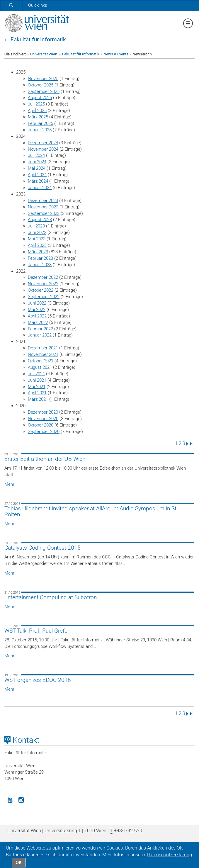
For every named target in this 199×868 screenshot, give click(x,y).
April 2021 (37, 393)
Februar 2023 (40, 258)
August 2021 (40, 367)
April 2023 (37, 245)
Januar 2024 (40, 188)
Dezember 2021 (43, 348)
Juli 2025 (36, 104)
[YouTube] (10, 799)
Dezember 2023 (43, 201)
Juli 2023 (36, 226)
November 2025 (43, 79)
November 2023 (43, 207)
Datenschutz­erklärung (169, 855)
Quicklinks (38, 5)
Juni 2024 (37, 162)
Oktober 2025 (41, 85)
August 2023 (40, 220)
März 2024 (38, 181)
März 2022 (38, 322)
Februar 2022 (40, 329)
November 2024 (43, 149)
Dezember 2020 (43, 412)
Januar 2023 (40, 265)
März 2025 (38, 117)
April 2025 (37, 111)
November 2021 (43, 354)
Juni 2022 (37, 303)
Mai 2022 (37, 310)
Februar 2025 (40, 123)
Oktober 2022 (41, 290)
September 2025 (44, 91)
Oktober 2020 (41, 425)
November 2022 (43, 284)
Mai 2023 (37, 239)
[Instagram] (21, 799)
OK (19, 863)
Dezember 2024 (43, 143)
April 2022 (37, 316)
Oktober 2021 (41, 361)
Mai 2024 (37, 168)
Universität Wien (44, 54)
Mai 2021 (37, 387)
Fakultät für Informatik (38, 40)
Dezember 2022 (43, 277)
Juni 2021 (37, 380)
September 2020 (44, 432)
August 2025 (40, 98)
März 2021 (38, 399)
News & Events (116, 54)
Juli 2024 (36, 155)
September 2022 (44, 297)
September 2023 (44, 213)
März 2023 (38, 252)
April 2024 (37, 175)
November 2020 (43, 419)
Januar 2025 (40, 130)
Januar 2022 (40, 335)
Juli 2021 (36, 374)
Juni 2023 (37, 232)
